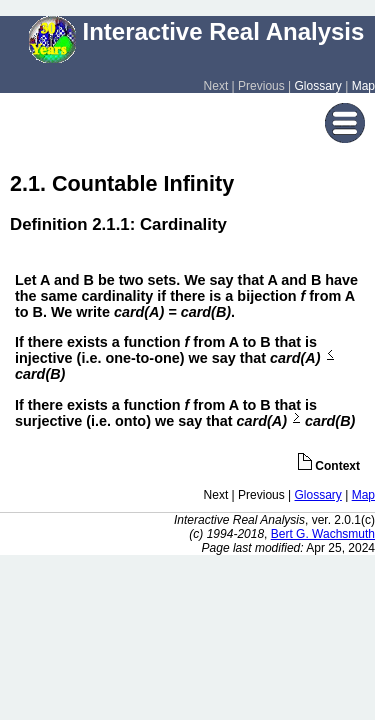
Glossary (318, 86)
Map (363, 86)
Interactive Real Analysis (197, 31)
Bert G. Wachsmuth (323, 534)
